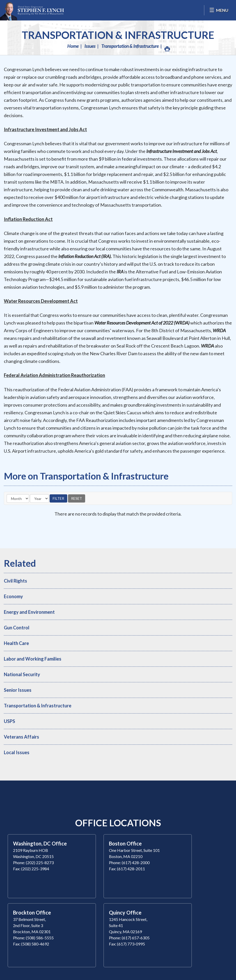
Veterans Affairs (21, 737)
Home (73, 46)
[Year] (39, 498)
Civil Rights (15, 581)
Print (167, 47)
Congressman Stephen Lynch (32, 10)
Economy (13, 596)
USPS (9, 721)
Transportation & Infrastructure (118, 35)
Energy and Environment (29, 612)
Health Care (16, 643)
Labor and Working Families (33, 659)
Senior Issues (18, 690)
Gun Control (17, 628)
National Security (22, 674)
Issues (90, 46)
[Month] (18, 498)
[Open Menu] (219, 10)
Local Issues (17, 752)
